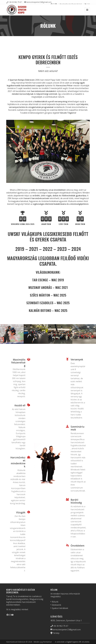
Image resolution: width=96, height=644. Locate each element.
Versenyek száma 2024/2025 (23, 224)
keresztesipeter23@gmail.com (39, 2)
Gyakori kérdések (60, 608)
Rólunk (55, 602)
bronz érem (80, 224)
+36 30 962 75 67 (15, 2)
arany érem (46, 224)
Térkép (56, 633)
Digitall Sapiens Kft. (74, 642)
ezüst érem (63, 224)
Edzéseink (56, 605)
